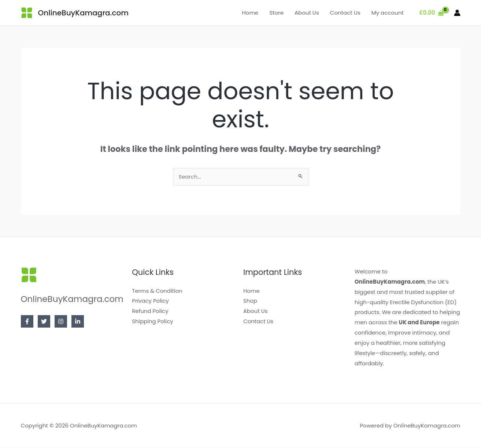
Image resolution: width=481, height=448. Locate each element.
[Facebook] (27, 322)
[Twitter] (44, 322)
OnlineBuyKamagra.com (83, 13)
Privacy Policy (150, 301)
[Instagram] (61, 322)
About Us (307, 13)
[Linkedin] (78, 322)
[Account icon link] (457, 13)
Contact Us (345, 13)
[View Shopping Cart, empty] (432, 13)
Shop (250, 301)
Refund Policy (150, 311)
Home (250, 13)
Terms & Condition (157, 291)
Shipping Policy (153, 322)
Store (276, 13)
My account (388, 13)
